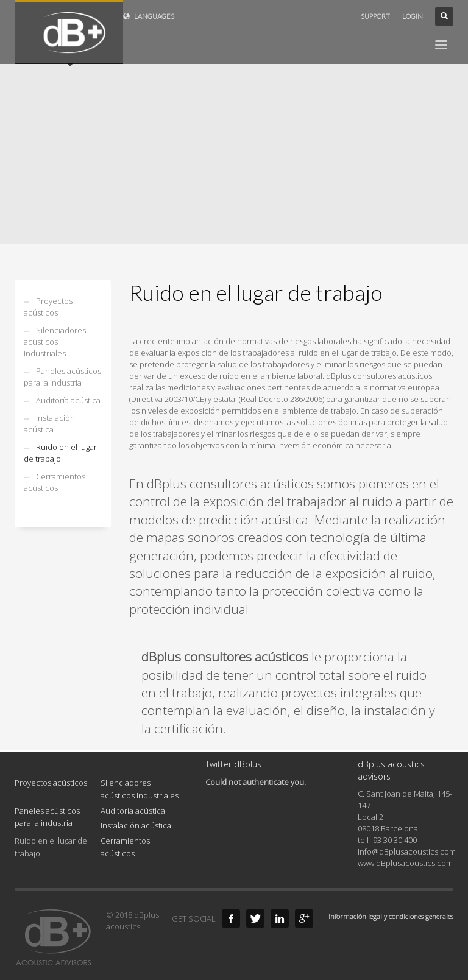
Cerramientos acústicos (55, 482)
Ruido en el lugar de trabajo (60, 453)
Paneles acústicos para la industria (62, 377)
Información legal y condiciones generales (391, 916)
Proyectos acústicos (48, 307)
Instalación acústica (49, 424)
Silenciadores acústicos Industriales (55, 342)
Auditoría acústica (68, 400)
